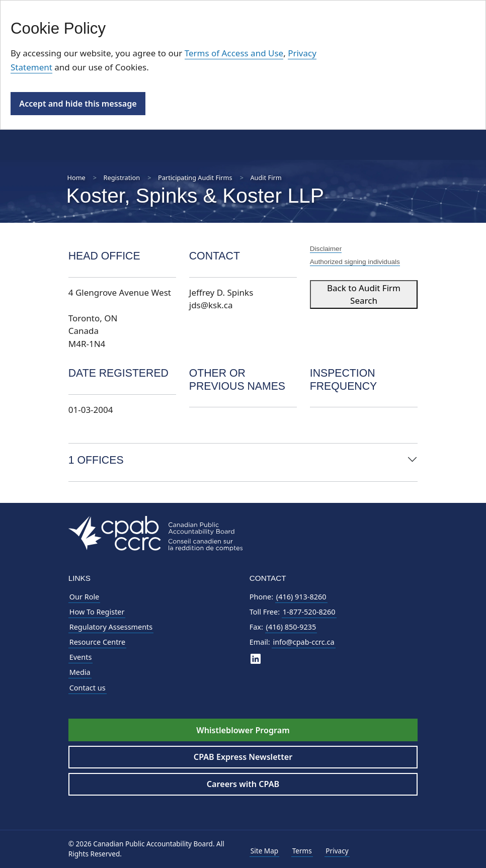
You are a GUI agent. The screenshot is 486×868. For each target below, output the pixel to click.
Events (81, 657)
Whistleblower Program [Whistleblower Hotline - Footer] (243, 730)
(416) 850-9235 (291, 627)
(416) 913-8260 (301, 597)
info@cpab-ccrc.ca (303, 642)
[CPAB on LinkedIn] (256, 658)
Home (76, 178)
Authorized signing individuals (355, 262)
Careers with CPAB (243, 784)
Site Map (264, 851)
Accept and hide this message (78, 104)
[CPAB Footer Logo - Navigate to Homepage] (155, 533)
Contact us (88, 688)
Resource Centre (97, 642)
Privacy (337, 851)
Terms (302, 851)
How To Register (97, 612)
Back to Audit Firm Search (364, 294)
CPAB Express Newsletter (243, 757)
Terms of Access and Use (234, 53)
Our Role (85, 597)
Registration (122, 178)
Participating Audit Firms (195, 178)
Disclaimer (326, 249)
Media (80, 672)
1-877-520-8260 (309, 612)
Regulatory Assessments (111, 627)
